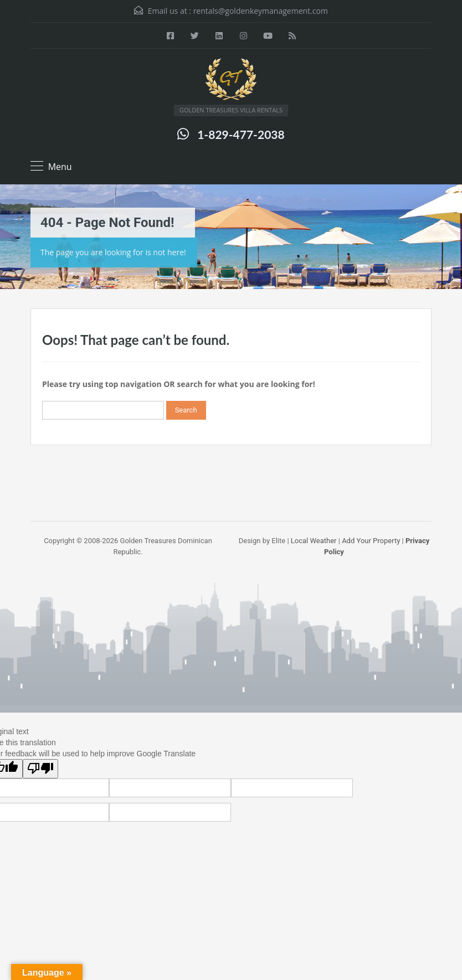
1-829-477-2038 (241, 134)
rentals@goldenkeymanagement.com (261, 11)
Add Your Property (371, 541)
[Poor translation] (40, 769)
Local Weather (314, 541)
